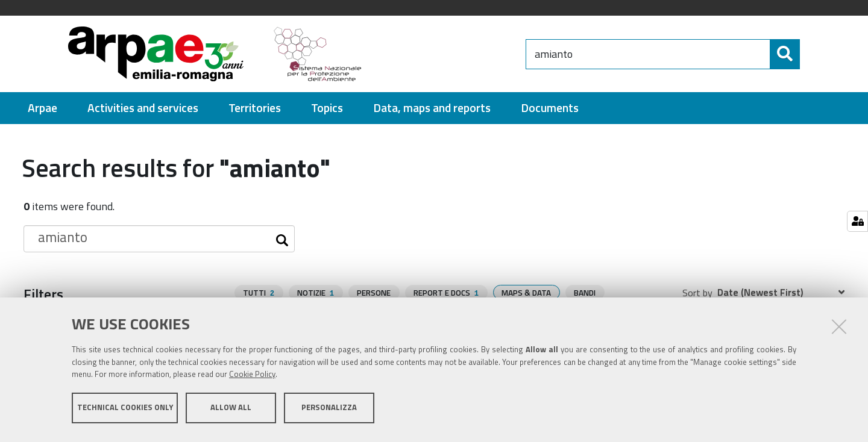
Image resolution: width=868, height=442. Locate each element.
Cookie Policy (252, 378)
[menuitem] (42, 108)
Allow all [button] (231, 411)
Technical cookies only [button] (125, 411)
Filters (43, 294)
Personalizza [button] (329, 411)
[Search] (810, 54)
